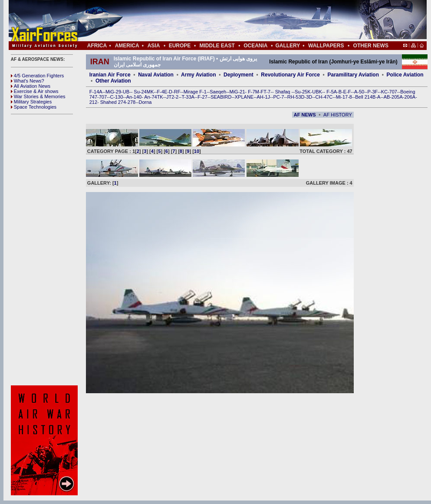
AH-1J (264, 97)
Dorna (145, 102)
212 (93, 102)
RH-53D (296, 97)
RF (177, 92)
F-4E (162, 92)
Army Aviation (198, 75)
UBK (317, 92)
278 (132, 102)
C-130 (116, 97)
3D (309, 97)
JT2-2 (172, 97)
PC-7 (278, 97)
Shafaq (283, 92)
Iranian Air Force (110, 75)
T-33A (188, 97)
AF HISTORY (338, 115)
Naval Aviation (156, 75)
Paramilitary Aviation (354, 75)
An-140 (134, 97)
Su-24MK (144, 92)
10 (197, 151)
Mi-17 (342, 97)
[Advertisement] (243, 21)
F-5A (332, 92)
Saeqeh (218, 92)
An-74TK (153, 97)
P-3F (372, 92)
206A (410, 97)
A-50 (359, 92)
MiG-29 (113, 92)
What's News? (28, 81)
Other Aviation (113, 81)
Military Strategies (31, 102)
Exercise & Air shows (35, 91)
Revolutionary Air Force (290, 75)
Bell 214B (365, 97)
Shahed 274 (113, 102)
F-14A (96, 92)
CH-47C (324, 97)
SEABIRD (221, 97)
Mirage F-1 (195, 92)
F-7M (253, 92)
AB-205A (393, 97)
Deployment (239, 75)
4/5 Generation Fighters (38, 76)
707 (103, 97)
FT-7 (266, 92)
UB (126, 92)
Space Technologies (34, 107)
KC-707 (389, 92)
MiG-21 (237, 92)
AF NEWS (305, 115)
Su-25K (303, 92)
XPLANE (244, 97)
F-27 (202, 97)
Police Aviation (405, 75)
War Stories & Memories (38, 96)
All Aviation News (31, 86)
